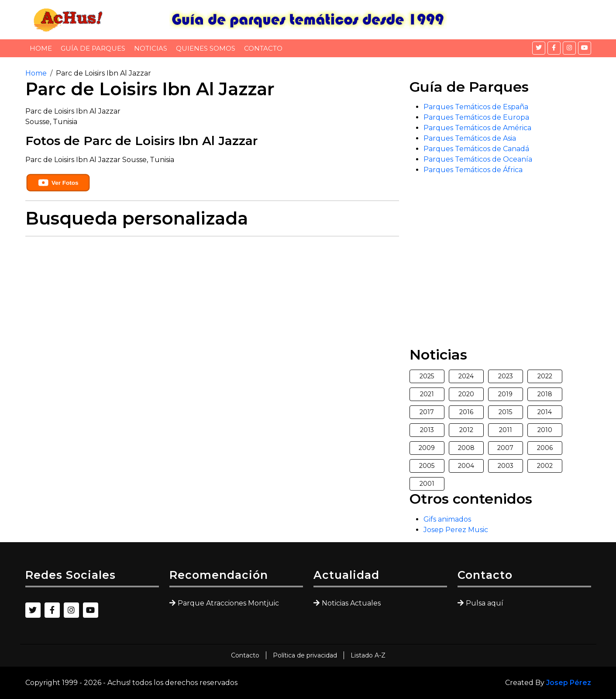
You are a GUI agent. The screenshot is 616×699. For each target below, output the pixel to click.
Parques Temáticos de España (476, 107)
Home (41, 48)
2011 (506, 430)
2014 (545, 412)
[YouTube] (585, 48)
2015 (505, 412)
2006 (545, 448)
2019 (505, 394)
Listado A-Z (368, 655)
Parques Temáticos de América (477, 128)
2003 (506, 466)
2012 (466, 430)
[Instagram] (569, 48)
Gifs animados (447, 519)
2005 (427, 466)
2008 (466, 448)
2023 (506, 376)
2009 (427, 448)
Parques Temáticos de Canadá (476, 149)
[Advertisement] (212, 305)
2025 (427, 376)
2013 (427, 430)
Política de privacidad (305, 655)
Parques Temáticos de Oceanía (478, 159)
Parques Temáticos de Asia (470, 138)
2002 (545, 466)
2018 (545, 394)
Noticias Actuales (351, 603)
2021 (427, 394)
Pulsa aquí (485, 603)
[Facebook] (554, 48)
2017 (427, 412)
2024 (466, 376)
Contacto (263, 48)
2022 (545, 376)
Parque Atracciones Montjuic (228, 603)
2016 (466, 412)
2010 (545, 430)
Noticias (151, 48)
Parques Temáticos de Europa (476, 117)
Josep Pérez (569, 683)
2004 (466, 466)
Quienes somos (206, 48)
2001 (427, 484)
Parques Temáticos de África (473, 170)
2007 (505, 448)
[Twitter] (539, 48)
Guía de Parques (93, 48)
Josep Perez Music (456, 530)
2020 (466, 394)
